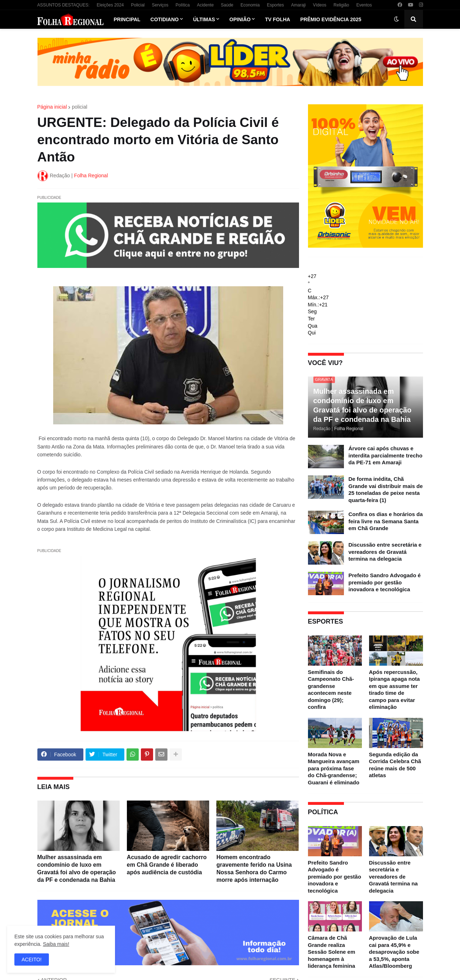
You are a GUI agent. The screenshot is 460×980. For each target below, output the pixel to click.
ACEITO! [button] (32, 960)
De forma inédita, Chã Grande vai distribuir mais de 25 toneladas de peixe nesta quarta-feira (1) (386, 489)
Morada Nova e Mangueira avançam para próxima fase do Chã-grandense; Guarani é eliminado (334, 768)
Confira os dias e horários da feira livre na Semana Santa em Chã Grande (386, 521)
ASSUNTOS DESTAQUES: (64, 5)
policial (80, 107)
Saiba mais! (56, 944)
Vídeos (320, 5)
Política (183, 5)
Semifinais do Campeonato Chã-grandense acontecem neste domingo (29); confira (331, 690)
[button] (396, 19)
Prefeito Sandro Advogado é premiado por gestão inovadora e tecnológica (385, 582)
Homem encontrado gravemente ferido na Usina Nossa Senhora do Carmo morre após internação (254, 868)
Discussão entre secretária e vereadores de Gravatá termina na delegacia (385, 552)
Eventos (364, 5)
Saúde (227, 5)
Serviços (160, 5)
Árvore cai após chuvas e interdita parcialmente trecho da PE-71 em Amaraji (386, 455)
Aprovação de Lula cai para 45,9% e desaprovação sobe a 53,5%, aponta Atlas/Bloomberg (394, 952)
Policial (138, 5)
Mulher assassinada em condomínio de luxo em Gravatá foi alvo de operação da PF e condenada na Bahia (77, 868)
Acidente (205, 5)
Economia (250, 5)
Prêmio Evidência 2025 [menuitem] (331, 19)
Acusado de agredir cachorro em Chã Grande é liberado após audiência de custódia (167, 865)
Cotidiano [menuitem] (165, 19)
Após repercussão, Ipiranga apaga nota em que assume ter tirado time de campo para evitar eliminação (395, 690)
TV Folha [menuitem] (277, 19)
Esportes (275, 5)
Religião (341, 5)
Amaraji (298, 5)
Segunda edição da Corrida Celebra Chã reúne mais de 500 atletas (395, 765)
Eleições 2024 (110, 5)
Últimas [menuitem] (204, 19)
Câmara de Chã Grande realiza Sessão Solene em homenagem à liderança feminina (332, 952)
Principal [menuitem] (127, 19)
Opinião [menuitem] (240, 19)
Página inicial (52, 107)
